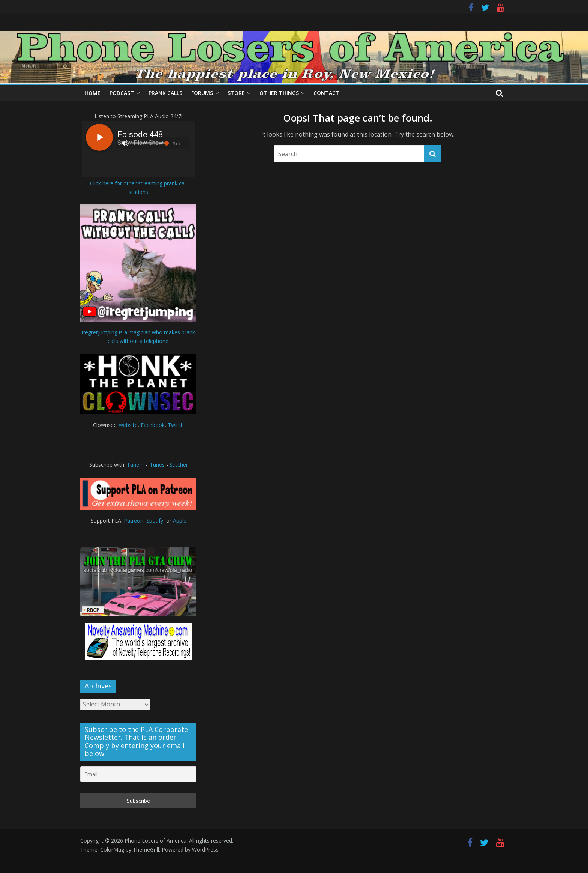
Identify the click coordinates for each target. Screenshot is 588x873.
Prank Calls (165, 93)
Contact (326, 93)
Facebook (153, 425)
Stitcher (179, 465)
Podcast (122, 93)
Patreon (133, 521)
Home (93, 93)
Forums (202, 93)
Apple (180, 521)
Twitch (176, 425)
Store (236, 93)
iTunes (157, 465)
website (128, 425)
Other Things (279, 93)
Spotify (155, 521)
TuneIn (135, 465)
